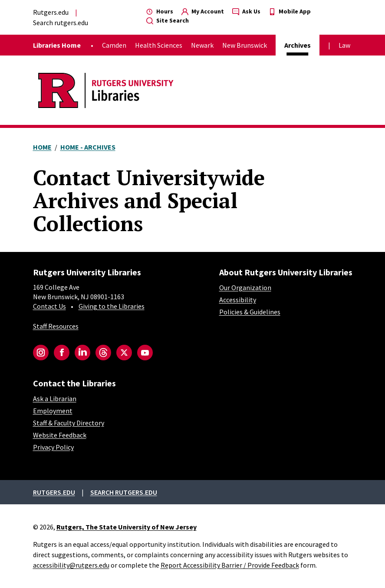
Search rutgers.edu (61, 23)
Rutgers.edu (51, 12)
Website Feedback (60, 435)
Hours (160, 11)
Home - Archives (88, 147)
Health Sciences (159, 45)
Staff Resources (56, 326)
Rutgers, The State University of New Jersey (127, 527)
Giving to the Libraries (112, 306)
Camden (114, 45)
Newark (202, 45)
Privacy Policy (53, 447)
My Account (203, 11)
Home (42, 147)
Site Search (168, 20)
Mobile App (290, 11)
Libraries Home (57, 45)
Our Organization (245, 287)
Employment (53, 411)
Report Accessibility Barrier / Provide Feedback (230, 565)
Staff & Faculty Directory (69, 423)
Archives (298, 45)
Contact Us (49, 306)
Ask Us (246, 11)
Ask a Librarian (55, 399)
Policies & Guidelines (250, 312)
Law (344, 45)
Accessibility (238, 300)
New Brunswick (245, 45)
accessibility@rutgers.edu (71, 565)
